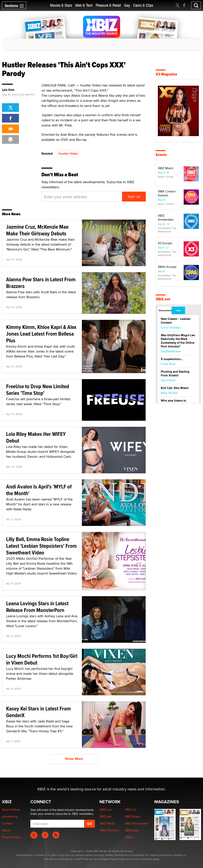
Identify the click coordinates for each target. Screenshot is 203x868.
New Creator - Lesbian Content (176, 321)
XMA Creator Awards (167, 193)
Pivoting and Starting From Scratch (175, 374)
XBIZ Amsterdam (166, 218)
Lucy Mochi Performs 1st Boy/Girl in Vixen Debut (42, 659)
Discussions (165, 310)
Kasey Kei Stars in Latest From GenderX (38, 712)
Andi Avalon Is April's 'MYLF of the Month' (39, 490)
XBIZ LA (130, 810)
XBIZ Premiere (109, 830)
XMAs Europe (167, 267)
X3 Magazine (166, 74)
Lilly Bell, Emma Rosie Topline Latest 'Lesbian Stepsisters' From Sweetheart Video (41, 546)
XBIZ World (107, 823)
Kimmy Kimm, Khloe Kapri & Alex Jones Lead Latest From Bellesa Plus (41, 334)
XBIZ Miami (166, 168)
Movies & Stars (61, 5)
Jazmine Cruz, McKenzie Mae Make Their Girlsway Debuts (37, 230)
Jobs (178, 310)
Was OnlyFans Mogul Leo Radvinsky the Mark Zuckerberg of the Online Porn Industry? (178, 341)
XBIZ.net (163, 299)
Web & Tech (84, 5)
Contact (7, 823)
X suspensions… (172, 359)
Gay (127, 5)
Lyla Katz (8, 90)
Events (161, 155)
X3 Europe (165, 243)
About (6, 830)
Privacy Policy (11, 837)
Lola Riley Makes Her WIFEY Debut (36, 437)
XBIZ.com (106, 810)
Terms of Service (142, 859)
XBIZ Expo (132, 830)
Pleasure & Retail (108, 5)
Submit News (11, 810)
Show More (74, 759)
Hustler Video (68, 154)
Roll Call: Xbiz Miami (175, 388)
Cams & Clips (143, 5)
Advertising (10, 816)
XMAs (129, 837)
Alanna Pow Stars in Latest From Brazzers (41, 283)
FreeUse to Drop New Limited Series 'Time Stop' (38, 390)
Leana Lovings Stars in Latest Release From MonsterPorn (37, 607)
